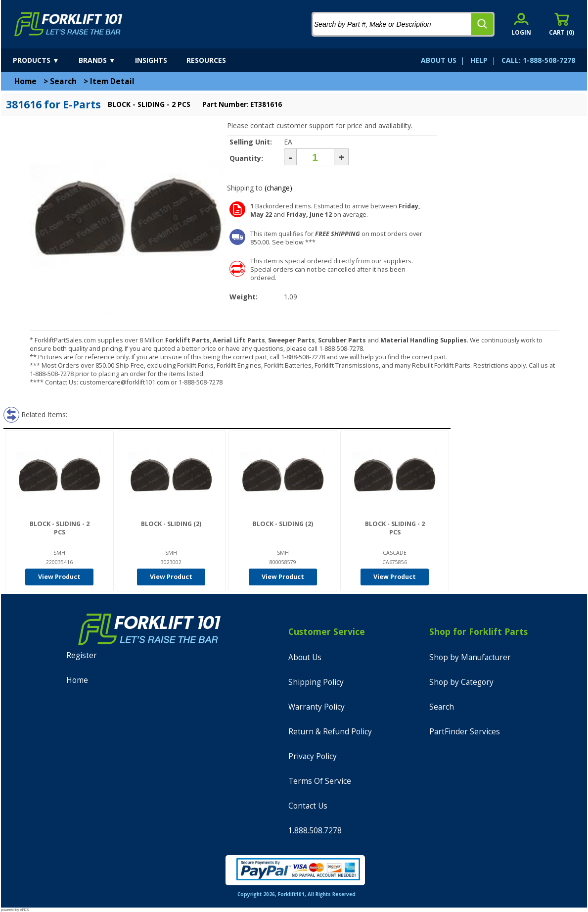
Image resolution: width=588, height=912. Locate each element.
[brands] (106, 60)
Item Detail (112, 81)
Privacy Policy (313, 756)
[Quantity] (315, 157)
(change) (278, 188)
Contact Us (308, 806)
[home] (68, 24)
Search (63, 81)
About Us (305, 657)
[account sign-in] (521, 24)
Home (25, 81)
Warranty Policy (317, 707)
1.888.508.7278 (315, 831)
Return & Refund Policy (330, 732)
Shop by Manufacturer (470, 657)
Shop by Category (461, 682)
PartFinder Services (465, 732)
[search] (482, 24)
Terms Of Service (320, 781)
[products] (45, 60)
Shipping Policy (316, 682)
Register (82, 655)
